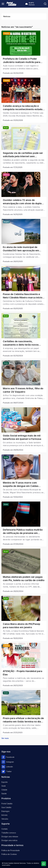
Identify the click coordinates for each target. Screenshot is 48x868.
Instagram (8, 762)
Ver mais (5, 738)
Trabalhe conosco (9, 833)
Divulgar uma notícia (9, 840)
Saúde (4, 794)
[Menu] (3, 4)
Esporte (4, 782)
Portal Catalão (7, 804)
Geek (4, 786)
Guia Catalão (6, 807)
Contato (5, 829)
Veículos (5, 819)
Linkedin (7, 767)
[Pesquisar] (45, 4)
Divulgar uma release (10, 837)
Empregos (5, 811)
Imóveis (4, 815)
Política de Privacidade (11, 850)
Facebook (8, 757)
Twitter (7, 771)
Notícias (7, 16)
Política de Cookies (9, 854)
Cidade (4, 790)
